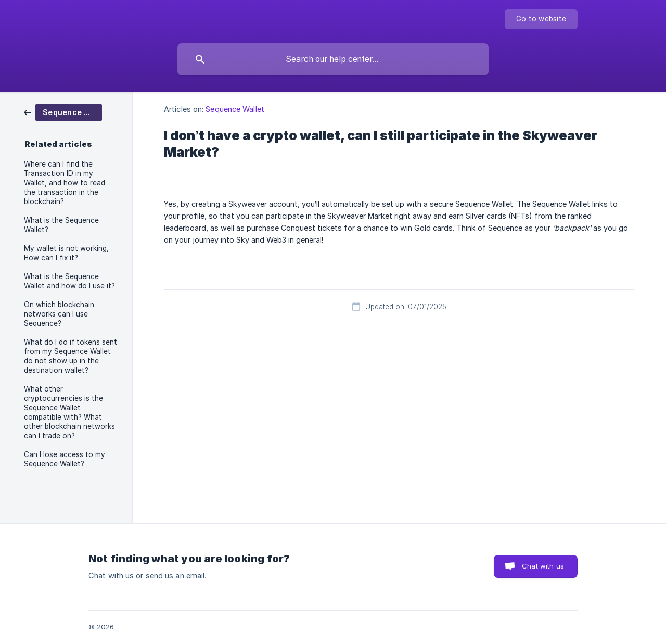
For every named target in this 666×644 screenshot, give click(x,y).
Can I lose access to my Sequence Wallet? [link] (65, 459)
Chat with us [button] (543, 566)
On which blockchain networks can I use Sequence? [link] (59, 314)
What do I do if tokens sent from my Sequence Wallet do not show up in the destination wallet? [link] (71, 356)
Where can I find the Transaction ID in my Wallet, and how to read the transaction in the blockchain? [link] (65, 183)
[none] (541, 19)
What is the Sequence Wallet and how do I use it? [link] (69, 281)
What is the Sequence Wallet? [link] (61, 225)
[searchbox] (333, 59)
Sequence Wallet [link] (235, 109)
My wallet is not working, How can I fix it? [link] (66, 253)
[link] (63, 112)
